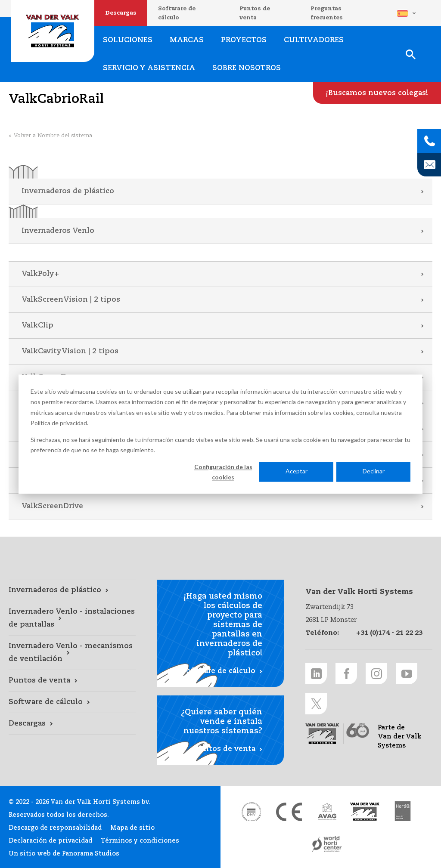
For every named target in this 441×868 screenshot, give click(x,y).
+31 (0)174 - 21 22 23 (389, 633)
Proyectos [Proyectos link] (244, 40)
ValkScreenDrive (52, 506)
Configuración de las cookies (223, 472)
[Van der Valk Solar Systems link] (365, 812)
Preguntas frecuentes (327, 13)
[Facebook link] (346, 673)
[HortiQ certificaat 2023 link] (403, 812)
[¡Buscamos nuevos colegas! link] (377, 93)
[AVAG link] (327, 812)
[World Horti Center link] (327, 844)
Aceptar (297, 471)
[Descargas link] (72, 724)
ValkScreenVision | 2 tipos (71, 300)
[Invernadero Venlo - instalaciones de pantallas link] (72, 618)
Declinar (374, 471)
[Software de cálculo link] (72, 702)
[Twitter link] (316, 704)
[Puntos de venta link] (72, 681)
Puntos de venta (255, 13)
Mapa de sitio (132, 828)
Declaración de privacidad (50, 841)
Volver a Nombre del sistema (53, 136)
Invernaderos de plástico (68, 191)
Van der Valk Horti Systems (53, 31)
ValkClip (37, 326)
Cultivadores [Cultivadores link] (314, 40)
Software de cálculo (177, 13)
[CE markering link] (289, 812)
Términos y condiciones (140, 841)
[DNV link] (251, 812)
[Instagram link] (376, 673)
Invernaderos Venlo (58, 231)
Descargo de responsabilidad (55, 828)
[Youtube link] (407, 673)
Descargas (121, 13)
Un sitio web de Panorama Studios (64, 854)
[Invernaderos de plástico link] (72, 590)
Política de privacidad (59, 423)
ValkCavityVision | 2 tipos (70, 351)
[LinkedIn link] (316, 673)
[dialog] (220, 434)
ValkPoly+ (40, 274)
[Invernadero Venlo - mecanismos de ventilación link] (72, 653)
